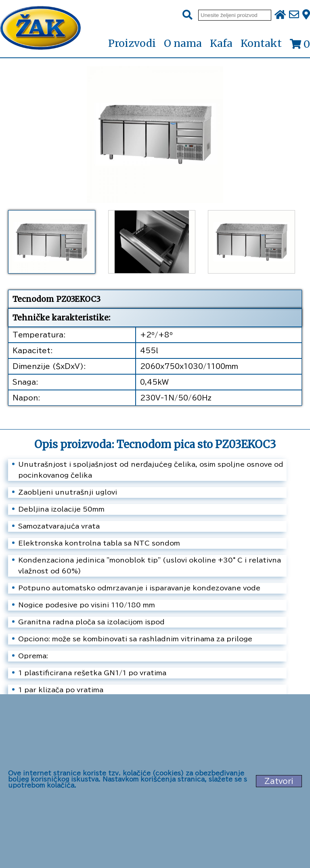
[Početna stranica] (40, 29)
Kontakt (261, 43)
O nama (183, 43)
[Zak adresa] (306, 15)
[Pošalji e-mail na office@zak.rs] (294, 15)
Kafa (221, 43)
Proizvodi (132, 44)
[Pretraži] (187, 15)
